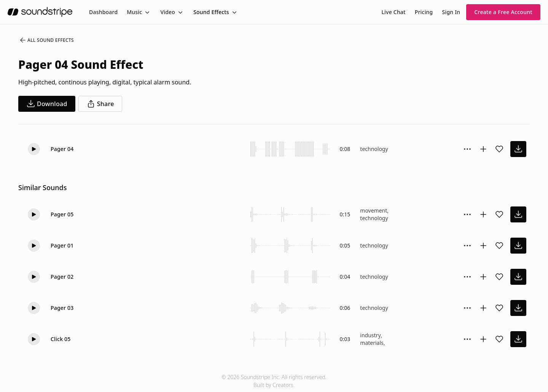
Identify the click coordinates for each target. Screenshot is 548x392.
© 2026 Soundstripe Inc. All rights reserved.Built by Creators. (274, 381)
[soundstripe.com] (40, 12)
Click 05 (61, 339)
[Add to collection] (483, 149)
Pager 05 (62, 214)
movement (374, 210)
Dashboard (103, 12)
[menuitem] (103, 12)
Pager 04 (62, 149)
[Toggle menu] (147, 12)
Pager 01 (62, 245)
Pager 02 (62, 277)
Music (134, 12)
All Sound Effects (46, 40)
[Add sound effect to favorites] (499, 149)
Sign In (451, 12)
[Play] (34, 149)
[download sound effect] (518, 149)
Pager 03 (62, 308)
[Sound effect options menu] (467, 149)
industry (370, 335)
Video (168, 12)
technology (374, 149)
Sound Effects (211, 12)
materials (372, 343)
